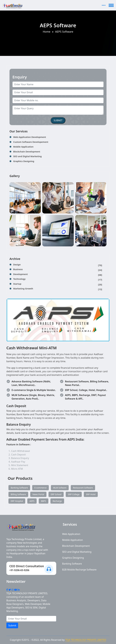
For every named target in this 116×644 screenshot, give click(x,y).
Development (58, 275)
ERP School (56, 494)
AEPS (32, 501)
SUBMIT (58, 120)
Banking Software (19, 488)
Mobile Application (23, 147)
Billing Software (18, 494)
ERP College (74, 494)
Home (47, 32)
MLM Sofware (60, 488)
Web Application (71, 534)
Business (58, 270)
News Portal (38, 494)
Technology (58, 279)
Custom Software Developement (31, 142)
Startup (58, 284)
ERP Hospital (17, 501)
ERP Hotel (91, 494)
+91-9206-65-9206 (19, 570)
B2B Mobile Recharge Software (79, 570)
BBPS (43, 501)
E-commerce (40, 488)
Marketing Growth (58, 289)
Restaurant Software (83, 488)
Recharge (57, 501)
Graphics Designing (24, 161)
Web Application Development (30, 137)
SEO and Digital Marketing (27, 156)
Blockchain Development (27, 152)
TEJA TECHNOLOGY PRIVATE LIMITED (86, 640)
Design (58, 265)
